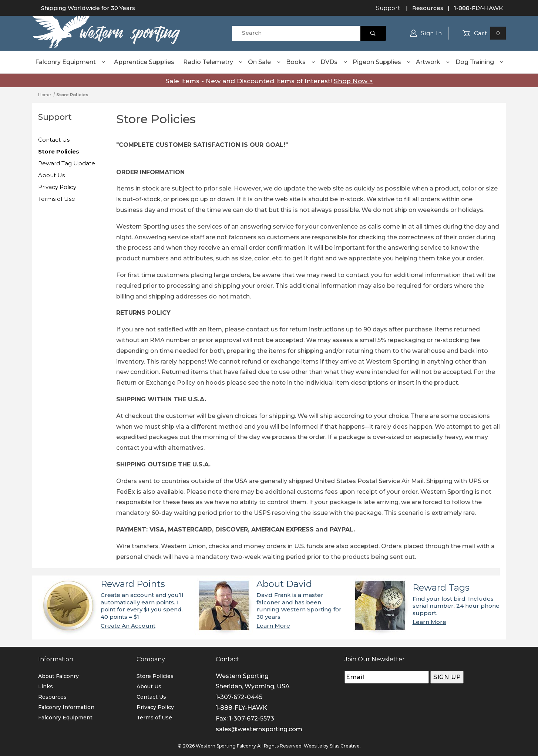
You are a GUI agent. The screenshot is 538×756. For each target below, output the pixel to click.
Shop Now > (353, 81)
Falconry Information (66, 707)
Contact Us (54, 140)
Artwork (433, 62)
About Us (51, 175)
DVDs (334, 62)
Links (46, 686)
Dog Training (480, 62)
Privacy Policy (57, 187)
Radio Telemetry (213, 62)
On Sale (264, 62)
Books (301, 62)
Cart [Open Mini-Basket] (484, 33)
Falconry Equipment (70, 62)
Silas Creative (345, 746)
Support (388, 8)
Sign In (426, 33)
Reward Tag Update (67, 163)
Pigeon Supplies (382, 62)
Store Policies (59, 151)
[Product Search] (296, 33)
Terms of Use (57, 199)
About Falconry (58, 676)
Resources (428, 8)
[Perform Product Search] (373, 33)
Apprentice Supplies (144, 62)
